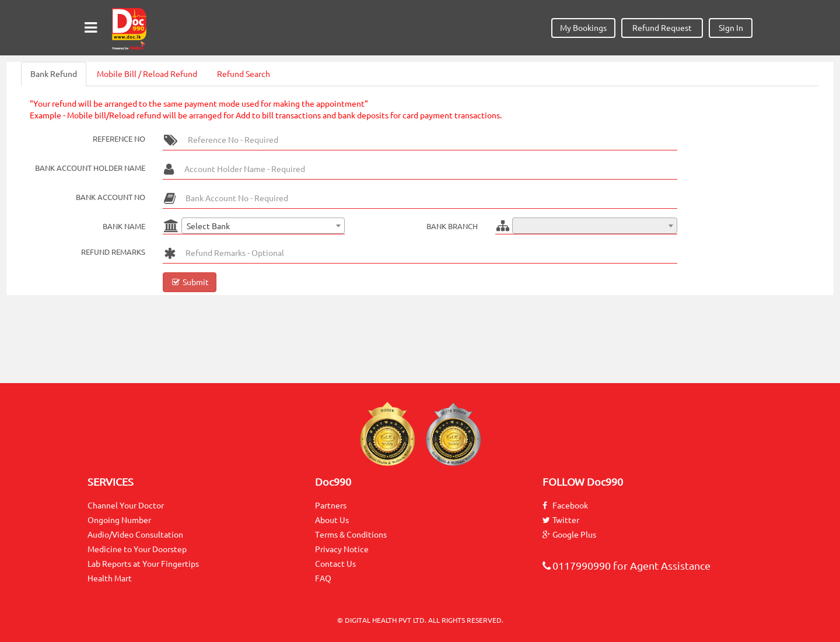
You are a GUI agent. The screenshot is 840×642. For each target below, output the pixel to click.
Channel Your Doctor (126, 506)
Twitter (561, 520)
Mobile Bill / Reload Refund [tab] (147, 74)
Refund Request (662, 28)
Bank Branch (452, 226)
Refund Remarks (113, 252)
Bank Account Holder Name (90, 168)
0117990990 (577, 566)
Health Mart (110, 578)
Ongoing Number (119, 520)
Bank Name (124, 226)
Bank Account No (111, 197)
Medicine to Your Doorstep (137, 549)
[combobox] (263, 226)
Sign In (731, 28)
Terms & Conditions (351, 535)
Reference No (119, 139)
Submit (190, 282)
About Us (332, 520)
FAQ (323, 578)
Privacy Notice (342, 549)
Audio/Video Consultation (135, 535)
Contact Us (335, 564)
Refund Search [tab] (244, 74)
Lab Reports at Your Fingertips (143, 564)
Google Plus (569, 535)
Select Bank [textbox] (208, 226)
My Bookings (583, 28)
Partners (331, 506)
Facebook (565, 506)
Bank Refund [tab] (54, 74)
